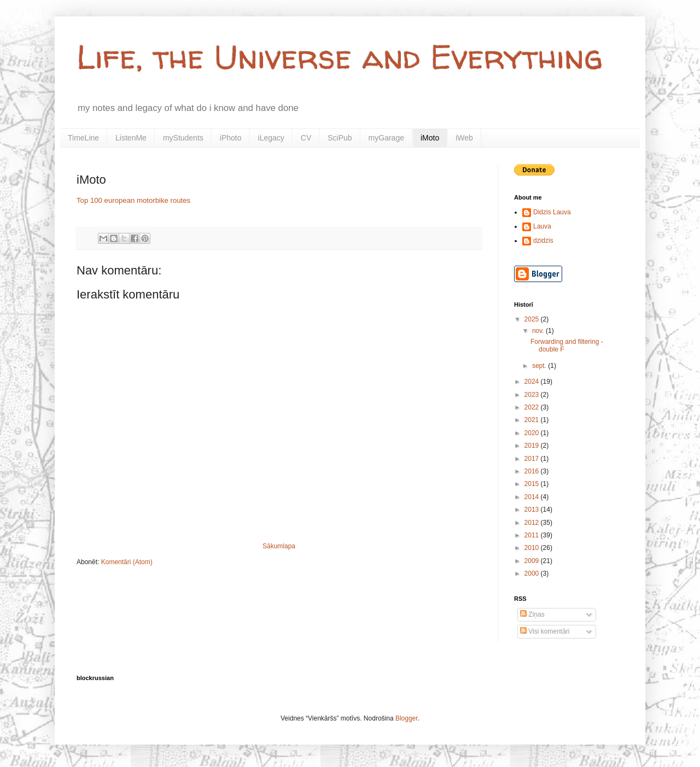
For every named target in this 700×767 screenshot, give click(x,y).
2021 (533, 420)
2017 (533, 459)
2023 (533, 395)
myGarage (386, 138)
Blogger (407, 718)
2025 (533, 319)
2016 (533, 471)
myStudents (183, 138)
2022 (533, 407)
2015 (533, 484)
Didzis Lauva (552, 212)
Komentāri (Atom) (127, 562)
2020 (533, 433)
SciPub (340, 138)
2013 (533, 510)
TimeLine (83, 138)
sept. (540, 366)
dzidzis (543, 241)
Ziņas (532, 614)
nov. (539, 331)
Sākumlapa (279, 546)
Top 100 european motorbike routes (133, 200)
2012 (533, 523)
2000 (533, 573)
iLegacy (271, 138)
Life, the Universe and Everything (340, 57)
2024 (533, 382)
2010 (533, 548)
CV (306, 138)
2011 (533, 535)
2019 (533, 446)
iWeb (464, 138)
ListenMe (131, 138)
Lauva (542, 226)
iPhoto (231, 138)
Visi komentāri (545, 631)
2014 (533, 497)
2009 (533, 561)
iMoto (430, 138)
